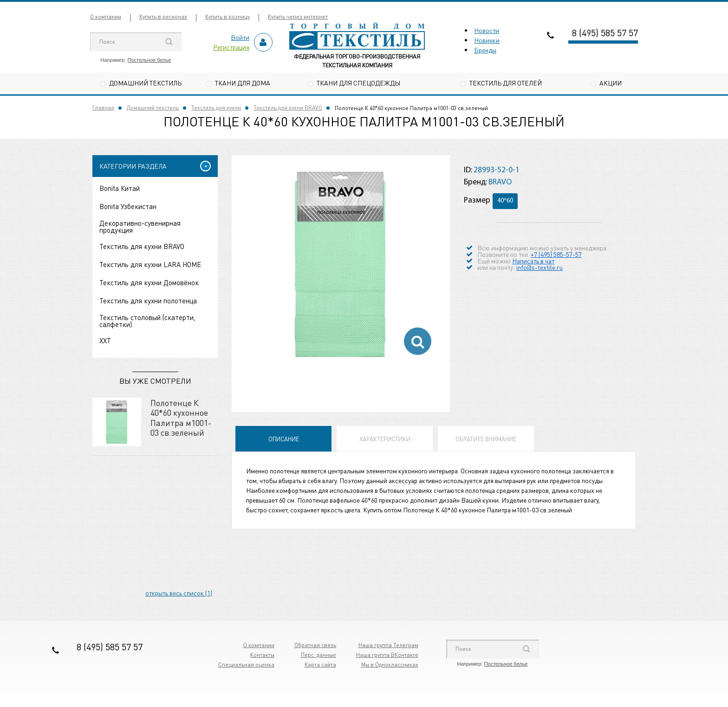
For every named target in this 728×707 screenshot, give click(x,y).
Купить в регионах (163, 16)
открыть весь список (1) (179, 593)
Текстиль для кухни (216, 108)
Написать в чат (533, 261)
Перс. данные (318, 655)
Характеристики (385, 439)
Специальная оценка (246, 664)
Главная (103, 108)
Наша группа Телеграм (388, 645)
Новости (487, 30)
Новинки (487, 40)
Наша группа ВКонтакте (387, 655)
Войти (240, 37)
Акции (611, 83)
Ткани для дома (243, 83)
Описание (284, 439)
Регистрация (231, 47)
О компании (106, 16)
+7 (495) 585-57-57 (556, 254)
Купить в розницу (227, 16)
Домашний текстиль (145, 83)
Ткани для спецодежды (358, 83)
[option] (341, 264)
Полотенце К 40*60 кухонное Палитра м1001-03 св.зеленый (181, 418)
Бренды (485, 50)
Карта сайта (320, 664)
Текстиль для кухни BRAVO (288, 108)
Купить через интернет (298, 16)
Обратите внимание (486, 439)
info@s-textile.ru (539, 267)
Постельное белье (149, 60)
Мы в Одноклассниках (390, 664)
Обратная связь (315, 645)
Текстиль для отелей (506, 83)
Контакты (262, 655)
